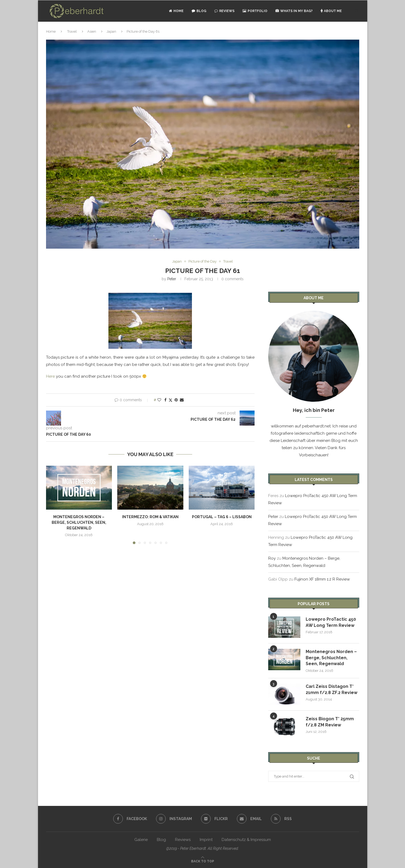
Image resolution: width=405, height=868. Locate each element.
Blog (199, 11)
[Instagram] (174, 819)
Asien (92, 31)
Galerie (141, 840)
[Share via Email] (182, 400)
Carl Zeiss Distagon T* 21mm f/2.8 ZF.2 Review (332, 689)
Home (176, 11)
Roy (272, 558)
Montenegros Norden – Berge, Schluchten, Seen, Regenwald (79, 522)
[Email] (249, 819)
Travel (72, 31)
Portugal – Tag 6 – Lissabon (222, 517)
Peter (172, 279)
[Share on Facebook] (165, 400)
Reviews (224, 11)
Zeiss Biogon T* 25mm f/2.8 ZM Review (330, 722)
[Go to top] (203, 861)
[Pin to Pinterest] (176, 400)
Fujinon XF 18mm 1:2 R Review (322, 579)
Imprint (206, 840)
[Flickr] (214, 819)
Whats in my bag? (294, 11)
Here (50, 376)
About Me (331, 11)
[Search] (357, 11)
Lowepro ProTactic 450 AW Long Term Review (331, 622)
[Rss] (281, 819)
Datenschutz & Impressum (246, 840)
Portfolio (255, 11)
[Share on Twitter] (171, 400)
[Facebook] (130, 819)
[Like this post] (159, 400)
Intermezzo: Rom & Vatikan (150, 517)
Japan (111, 31)
